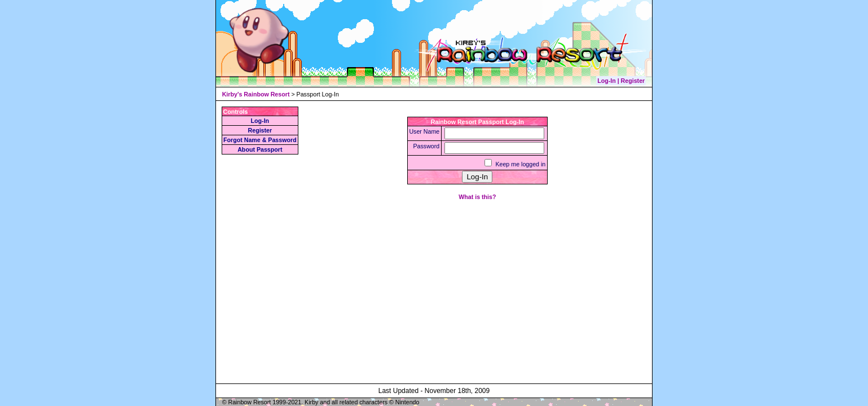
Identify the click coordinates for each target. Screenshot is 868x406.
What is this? (477, 197)
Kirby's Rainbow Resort (256, 94)
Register (260, 130)
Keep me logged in (520, 164)
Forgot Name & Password (260, 140)
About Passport (260, 149)
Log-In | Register (621, 81)
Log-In (260, 121)
